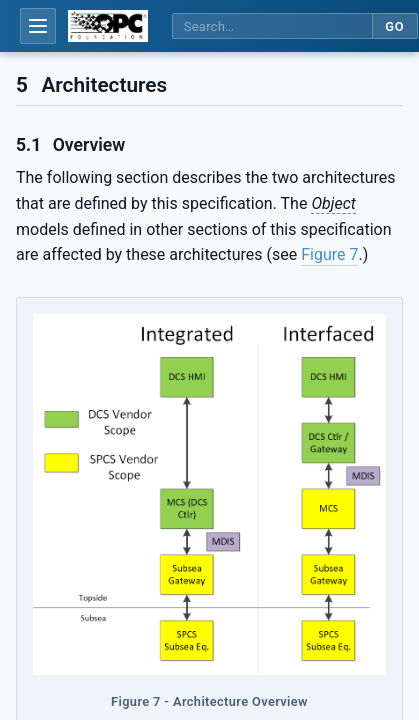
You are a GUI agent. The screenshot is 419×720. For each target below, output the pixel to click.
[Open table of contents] (38, 26)
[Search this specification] (272, 26)
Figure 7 (329, 254)
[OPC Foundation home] (108, 26)
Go (394, 26)
